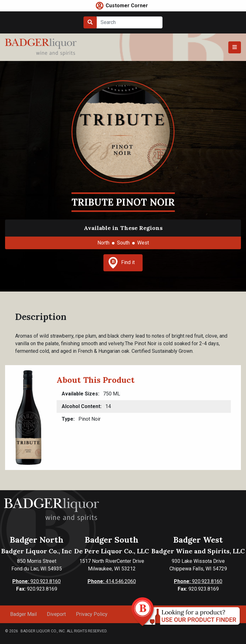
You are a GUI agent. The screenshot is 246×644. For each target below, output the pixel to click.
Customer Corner (127, 6)
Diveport (56, 614)
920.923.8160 (37, 581)
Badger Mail (23, 614)
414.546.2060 (112, 581)
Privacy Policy (92, 614)
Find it (121, 263)
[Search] (129, 22)
